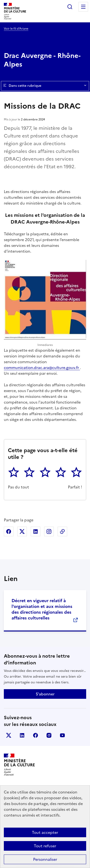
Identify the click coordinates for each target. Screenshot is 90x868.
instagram (49, 735)
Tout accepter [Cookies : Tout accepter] (45, 832)
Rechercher (70, 7)
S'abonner (45, 694)
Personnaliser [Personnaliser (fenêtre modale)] (45, 859)
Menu (83, 7)
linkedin (22, 735)
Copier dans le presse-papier (62, 531)
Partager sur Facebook (9, 531)
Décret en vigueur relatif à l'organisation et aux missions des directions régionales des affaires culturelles (42, 609)
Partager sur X (22, 531)
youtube (62, 735)
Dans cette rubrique (45, 86)
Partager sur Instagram (49, 531)
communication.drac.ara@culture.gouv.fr (42, 368)
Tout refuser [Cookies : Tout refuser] (45, 846)
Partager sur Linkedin (36, 531)
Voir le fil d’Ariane (16, 29)
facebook (36, 735)
